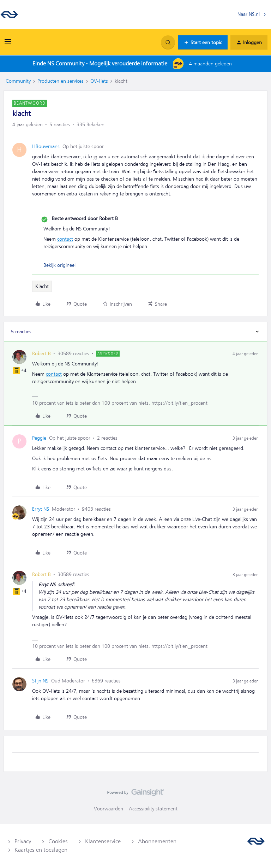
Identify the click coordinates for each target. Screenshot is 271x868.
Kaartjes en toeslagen (41, 850)
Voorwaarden (109, 809)
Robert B (41, 353)
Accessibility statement (153, 809)
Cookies (58, 841)
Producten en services (61, 81)
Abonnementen (157, 841)
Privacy (23, 841)
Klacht (42, 286)
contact (65, 239)
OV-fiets (99, 81)
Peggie (39, 438)
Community (18, 81)
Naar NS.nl (249, 14)
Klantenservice (103, 841)
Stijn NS (40, 681)
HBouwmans (46, 146)
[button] (8, 44)
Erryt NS (41, 509)
